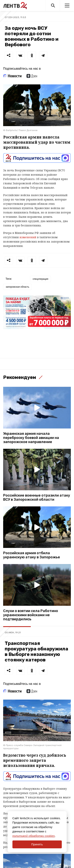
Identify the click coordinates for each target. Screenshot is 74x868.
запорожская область (17, 287)
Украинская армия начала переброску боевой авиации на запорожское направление (31, 438)
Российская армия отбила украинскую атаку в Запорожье (32, 555)
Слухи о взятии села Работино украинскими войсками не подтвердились (31, 615)
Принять (37, 844)
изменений (28, 237)
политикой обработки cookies (34, 836)
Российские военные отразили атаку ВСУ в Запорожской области (37, 498)
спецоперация (40, 279)
